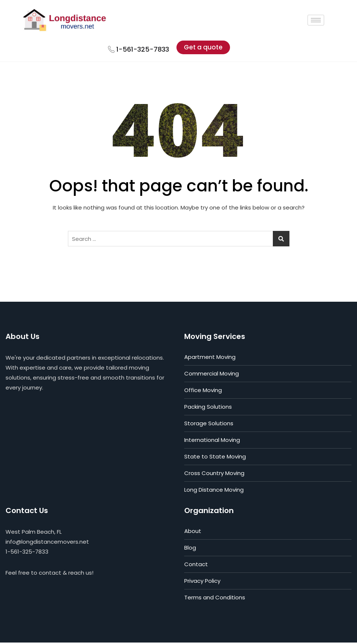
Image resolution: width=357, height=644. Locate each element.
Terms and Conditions (215, 599)
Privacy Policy (202, 582)
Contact (196, 566)
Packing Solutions (208, 408)
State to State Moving (215, 458)
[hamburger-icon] (327, 21)
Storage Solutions (209, 425)
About (193, 532)
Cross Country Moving (214, 475)
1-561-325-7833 (149, 50)
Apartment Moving (210, 358)
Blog (190, 549)
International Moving (212, 441)
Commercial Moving (212, 375)
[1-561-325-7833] (117, 50)
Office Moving (203, 392)
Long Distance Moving (214, 491)
